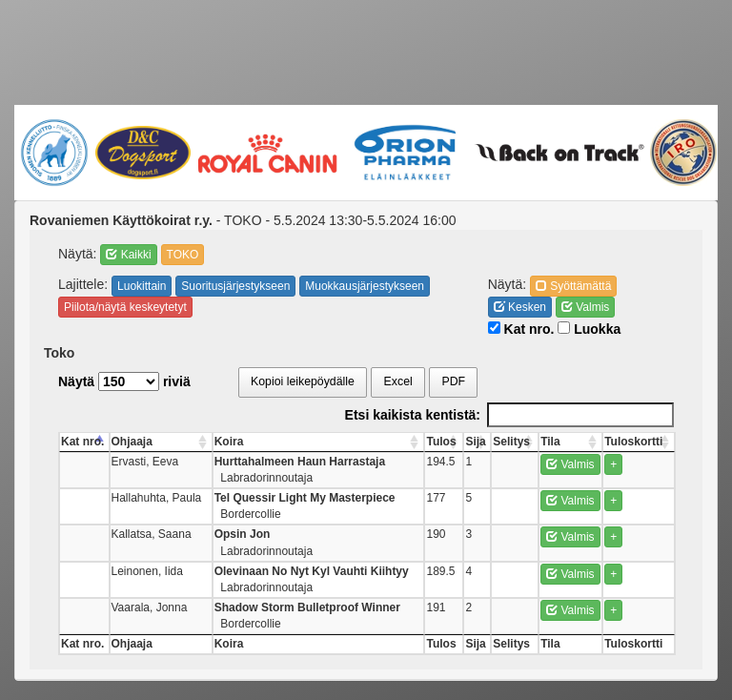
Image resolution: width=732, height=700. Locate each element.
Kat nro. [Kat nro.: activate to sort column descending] (82, 442)
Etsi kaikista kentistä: (509, 415)
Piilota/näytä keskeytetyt (125, 307)
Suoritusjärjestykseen (235, 286)
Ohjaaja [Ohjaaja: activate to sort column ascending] (132, 442)
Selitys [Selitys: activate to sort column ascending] (511, 442)
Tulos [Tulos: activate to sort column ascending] (441, 442)
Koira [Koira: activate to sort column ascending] (229, 442)
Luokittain (142, 286)
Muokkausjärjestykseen (365, 286)
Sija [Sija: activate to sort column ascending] (475, 442)
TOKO (183, 255)
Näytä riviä (124, 381)
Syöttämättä (573, 286)
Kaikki (128, 255)
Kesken (520, 307)
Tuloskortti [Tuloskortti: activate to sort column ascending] (633, 442)
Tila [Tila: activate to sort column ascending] (550, 442)
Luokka (589, 329)
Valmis (585, 307)
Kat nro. (521, 329)
